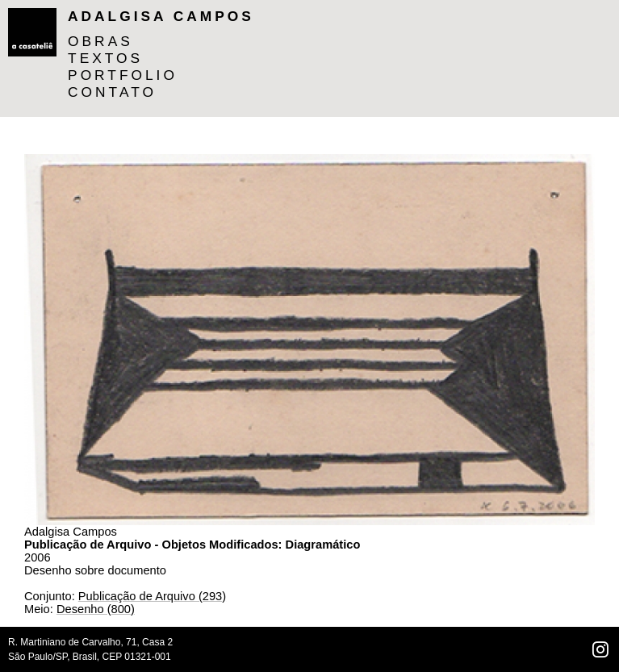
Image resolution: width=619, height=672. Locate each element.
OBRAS (100, 41)
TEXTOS (105, 58)
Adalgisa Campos (161, 16)
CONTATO (112, 92)
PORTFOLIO (123, 75)
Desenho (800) (96, 609)
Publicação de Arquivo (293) (152, 596)
